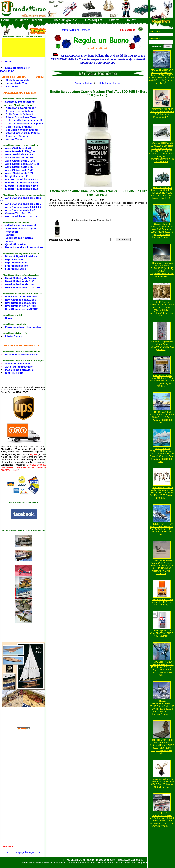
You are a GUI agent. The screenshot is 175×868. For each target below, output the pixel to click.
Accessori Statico (83, 83)
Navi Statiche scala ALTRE (21, 309)
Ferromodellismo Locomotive (23, 327)
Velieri (9, 241)
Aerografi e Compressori (21, 108)
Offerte (114, 20)
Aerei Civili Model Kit (18, 148)
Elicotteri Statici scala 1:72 (21, 189)
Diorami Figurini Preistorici (22, 256)
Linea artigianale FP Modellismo (15, 69)
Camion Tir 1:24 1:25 (18, 213)
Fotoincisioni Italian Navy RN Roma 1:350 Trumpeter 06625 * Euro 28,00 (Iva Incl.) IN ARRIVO (162, 381)
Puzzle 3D (12, 86)
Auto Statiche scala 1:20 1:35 (23, 204)
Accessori (12, 232)
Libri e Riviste (14, 336)
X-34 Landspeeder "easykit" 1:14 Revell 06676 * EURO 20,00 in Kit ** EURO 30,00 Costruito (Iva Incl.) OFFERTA (162, 567)
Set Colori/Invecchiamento (22, 130)
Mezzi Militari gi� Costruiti (22, 278)
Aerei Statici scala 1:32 (19, 167)
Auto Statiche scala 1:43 (20, 210)
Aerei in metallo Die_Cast (21, 151)
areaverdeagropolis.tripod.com (24, 852)
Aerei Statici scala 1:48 (19, 170)
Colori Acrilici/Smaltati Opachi (24, 123)
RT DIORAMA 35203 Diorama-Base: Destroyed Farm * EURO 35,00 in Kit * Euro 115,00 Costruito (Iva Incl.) (162, 747)
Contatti (131, 20)
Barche (10, 235)
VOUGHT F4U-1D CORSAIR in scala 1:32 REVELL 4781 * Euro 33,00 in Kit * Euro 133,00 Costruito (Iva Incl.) (162, 668)
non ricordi (156, 46)
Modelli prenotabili (17, 80)
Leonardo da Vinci (17, 83)
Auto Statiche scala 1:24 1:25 (23, 207)
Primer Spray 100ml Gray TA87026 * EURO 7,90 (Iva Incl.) (162, 633)
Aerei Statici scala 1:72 (19, 173)
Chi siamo (21, 20)
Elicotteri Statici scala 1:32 (21, 179)
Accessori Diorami (17, 136)
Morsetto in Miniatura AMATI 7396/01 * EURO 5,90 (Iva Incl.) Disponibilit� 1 (162, 113)
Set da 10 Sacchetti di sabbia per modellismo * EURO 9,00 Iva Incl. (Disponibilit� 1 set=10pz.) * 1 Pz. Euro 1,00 (162, 309)
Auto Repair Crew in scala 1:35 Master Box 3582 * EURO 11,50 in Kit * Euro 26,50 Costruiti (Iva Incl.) (162, 493)
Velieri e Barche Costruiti (20, 225)
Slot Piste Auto (14, 373)
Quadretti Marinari (16, 244)
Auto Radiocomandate (19, 367)
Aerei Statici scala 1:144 (20, 161)
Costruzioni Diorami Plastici (23, 133)
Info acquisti (94, 20)
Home (5, 20)
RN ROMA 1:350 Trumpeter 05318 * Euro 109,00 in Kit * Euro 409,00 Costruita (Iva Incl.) (162, 417)
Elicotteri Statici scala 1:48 (21, 186)
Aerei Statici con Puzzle (20, 158)
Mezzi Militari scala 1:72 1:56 (23, 288)
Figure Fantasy (14, 259)
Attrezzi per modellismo (20, 111)
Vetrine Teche (14, 139)
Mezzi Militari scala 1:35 (20, 281)
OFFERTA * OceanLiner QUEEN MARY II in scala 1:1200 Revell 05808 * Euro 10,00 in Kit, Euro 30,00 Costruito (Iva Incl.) (162, 819)
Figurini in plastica (17, 266)
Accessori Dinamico (17, 364)
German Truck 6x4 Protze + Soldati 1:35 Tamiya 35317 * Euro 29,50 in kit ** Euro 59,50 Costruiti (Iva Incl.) (162, 193)
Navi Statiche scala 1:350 (20, 300)
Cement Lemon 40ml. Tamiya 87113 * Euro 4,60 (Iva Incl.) (162, 602)
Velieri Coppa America (19, 238)
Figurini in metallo (16, 263)
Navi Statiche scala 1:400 (20, 303)
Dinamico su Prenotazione (21, 355)
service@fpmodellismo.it (76, 30)
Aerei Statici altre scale (19, 154)
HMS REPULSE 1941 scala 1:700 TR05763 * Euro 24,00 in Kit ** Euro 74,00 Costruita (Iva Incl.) (162, 529)
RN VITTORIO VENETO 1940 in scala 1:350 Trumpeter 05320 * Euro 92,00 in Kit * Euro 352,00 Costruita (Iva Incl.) (162, 455)
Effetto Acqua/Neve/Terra (21, 117)
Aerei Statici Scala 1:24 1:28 (22, 164)
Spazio (9, 318)
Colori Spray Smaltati (19, 127)
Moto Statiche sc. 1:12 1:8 (21, 216)
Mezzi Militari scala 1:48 (20, 284)
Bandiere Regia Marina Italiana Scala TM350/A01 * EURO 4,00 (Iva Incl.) (162, 346)
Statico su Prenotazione (20, 102)
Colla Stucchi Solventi (19, 114)
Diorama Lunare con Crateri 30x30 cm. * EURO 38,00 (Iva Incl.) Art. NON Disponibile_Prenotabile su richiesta (162, 270)
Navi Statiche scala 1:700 (20, 306)
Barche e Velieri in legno (21, 228)
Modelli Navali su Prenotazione (24, 247)
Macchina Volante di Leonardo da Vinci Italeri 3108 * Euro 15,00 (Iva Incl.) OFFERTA (162, 783)
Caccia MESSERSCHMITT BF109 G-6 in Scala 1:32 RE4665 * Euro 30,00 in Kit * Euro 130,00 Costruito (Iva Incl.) (162, 707)
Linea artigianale (65, 20)
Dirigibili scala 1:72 (17, 176)
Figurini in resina (16, 269)
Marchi (37, 20)
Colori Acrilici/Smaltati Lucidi (24, 120)
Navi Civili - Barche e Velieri (22, 297)
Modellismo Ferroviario (19, 370)
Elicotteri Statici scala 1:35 (21, 183)
